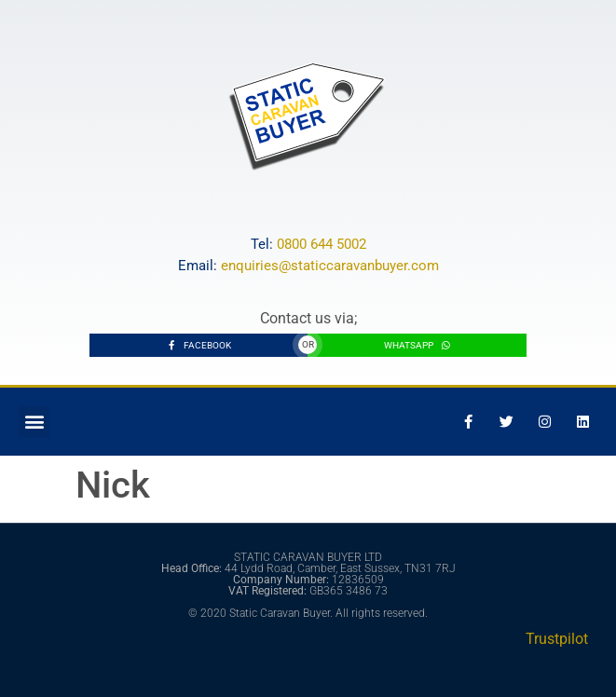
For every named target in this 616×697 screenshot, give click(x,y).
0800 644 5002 (322, 244)
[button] (34, 422)
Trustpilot (557, 639)
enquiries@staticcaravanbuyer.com (330, 266)
